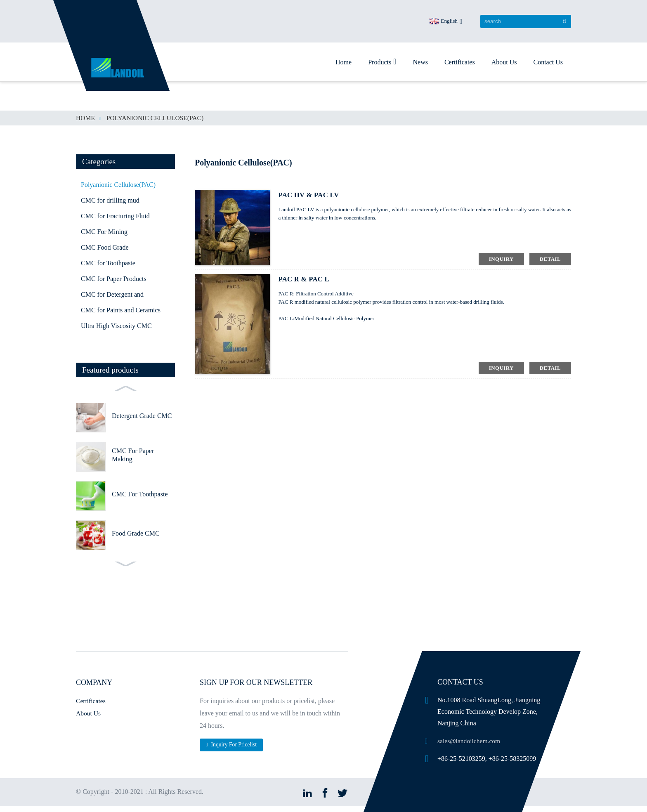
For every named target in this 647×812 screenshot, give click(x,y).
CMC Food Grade (105, 247)
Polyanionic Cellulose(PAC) (157, 118)
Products (382, 61)
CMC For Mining (104, 232)
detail (550, 259)
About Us (504, 62)
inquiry (501, 259)
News (420, 62)
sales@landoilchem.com (470, 741)
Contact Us (548, 62)
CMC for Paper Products (114, 279)
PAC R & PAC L (306, 279)
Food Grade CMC (136, 533)
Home (344, 62)
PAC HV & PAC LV (311, 195)
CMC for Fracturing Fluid (115, 216)
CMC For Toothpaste (140, 494)
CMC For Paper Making (133, 455)
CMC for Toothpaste (108, 263)
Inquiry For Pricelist (235, 745)
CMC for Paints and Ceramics (121, 310)
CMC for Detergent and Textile (112, 297)
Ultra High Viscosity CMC (116, 326)
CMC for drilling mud (110, 200)
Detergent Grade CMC (142, 416)
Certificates (460, 62)
